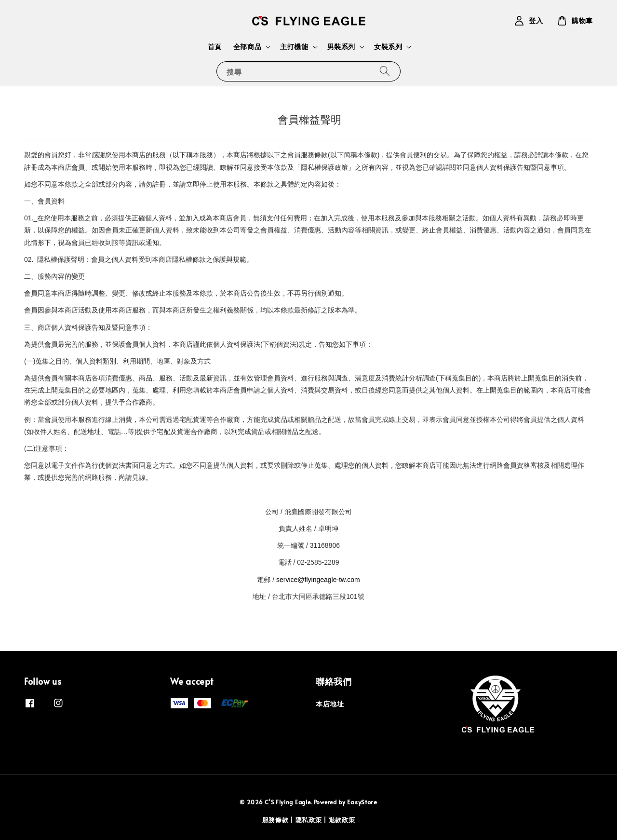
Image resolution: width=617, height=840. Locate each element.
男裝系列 (341, 47)
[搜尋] (385, 71)
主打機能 (294, 47)
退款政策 (342, 820)
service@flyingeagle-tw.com (318, 580)
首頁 (215, 47)
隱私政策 (309, 820)
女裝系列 (388, 47)
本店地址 (330, 704)
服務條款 (275, 820)
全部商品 (247, 47)
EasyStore (362, 802)
